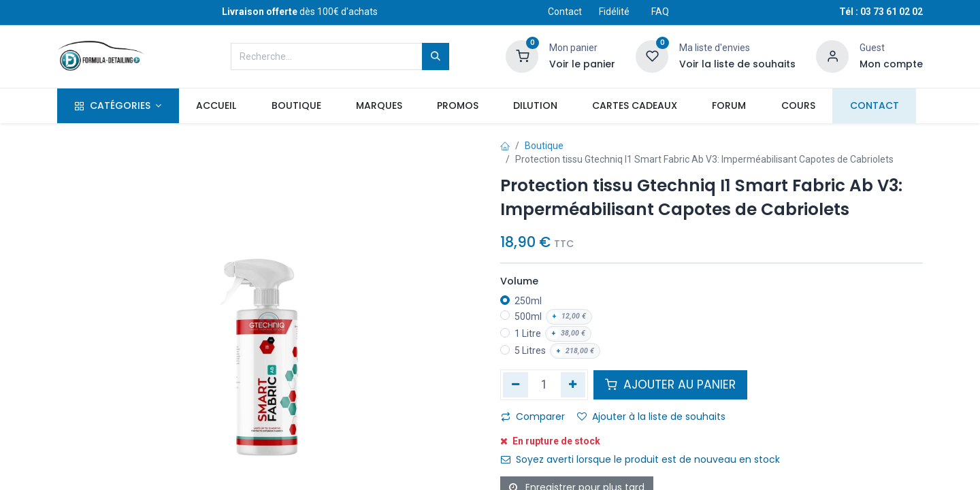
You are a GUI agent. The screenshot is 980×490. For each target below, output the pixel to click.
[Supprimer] (516, 385)
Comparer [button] (533, 416)
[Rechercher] (436, 56)
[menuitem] (216, 106)
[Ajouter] (573, 385)
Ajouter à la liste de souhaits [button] (651, 416)
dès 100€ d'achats (300, 12)
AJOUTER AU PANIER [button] (670, 385)
